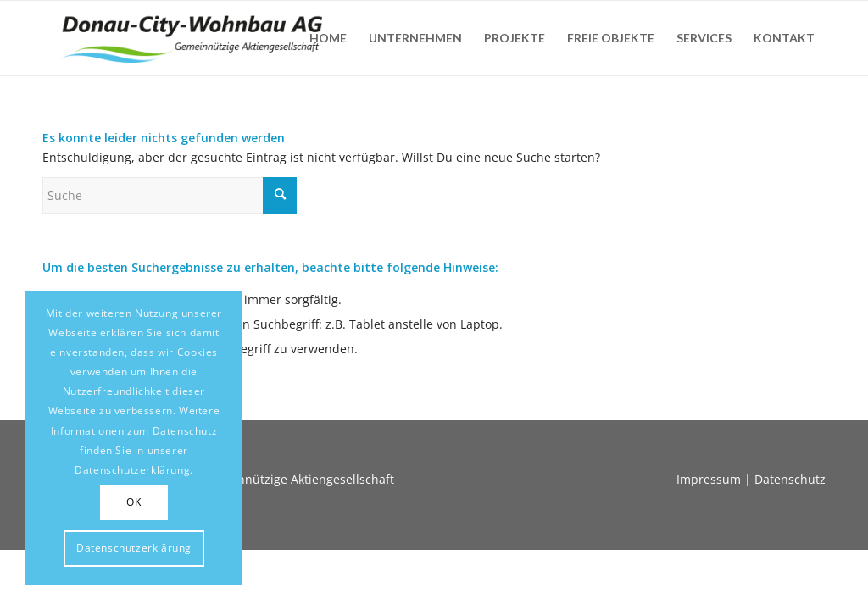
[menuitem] (328, 38)
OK (134, 502)
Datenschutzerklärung (134, 548)
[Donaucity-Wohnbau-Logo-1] (192, 38)
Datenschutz (790, 479)
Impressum (709, 479)
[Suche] (170, 195)
